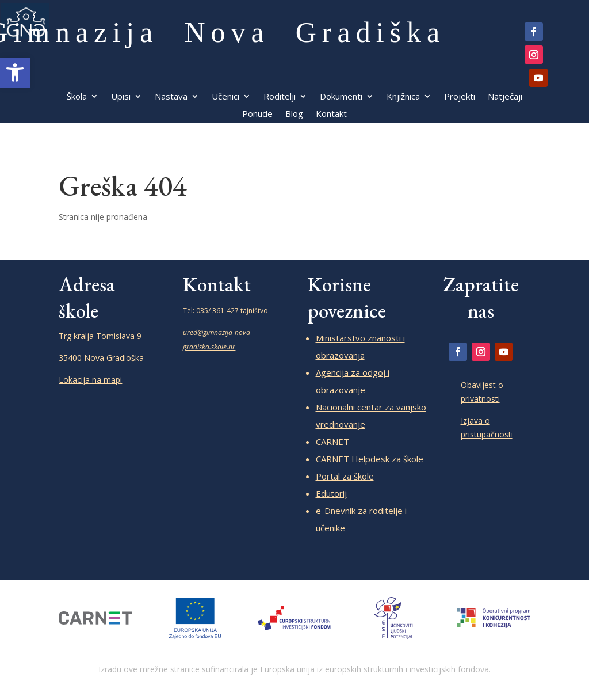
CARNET (332, 442)
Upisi (121, 97)
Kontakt (331, 114)
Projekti (460, 97)
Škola (77, 97)
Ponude (257, 114)
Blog (294, 114)
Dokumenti (341, 97)
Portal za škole (345, 476)
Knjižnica (403, 97)
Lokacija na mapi (90, 380)
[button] (15, 73)
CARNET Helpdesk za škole (370, 459)
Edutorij (331, 493)
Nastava (171, 97)
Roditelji (280, 97)
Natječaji (505, 97)
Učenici (225, 97)
